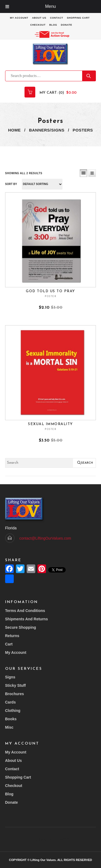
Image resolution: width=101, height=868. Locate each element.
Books (11, 719)
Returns (12, 636)
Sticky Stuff (15, 685)
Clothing (13, 711)
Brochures (15, 694)
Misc (9, 727)
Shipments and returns (27, 619)
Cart (9, 644)
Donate (67, 25)
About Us (39, 18)
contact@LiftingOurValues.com (45, 538)
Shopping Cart (78, 18)
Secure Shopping (21, 627)
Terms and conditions (25, 611)
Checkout (38, 25)
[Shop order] (42, 184)
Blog (53, 25)
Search (89, 76)
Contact (57, 18)
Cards (11, 702)
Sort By (11, 184)
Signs (10, 677)
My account (19, 18)
